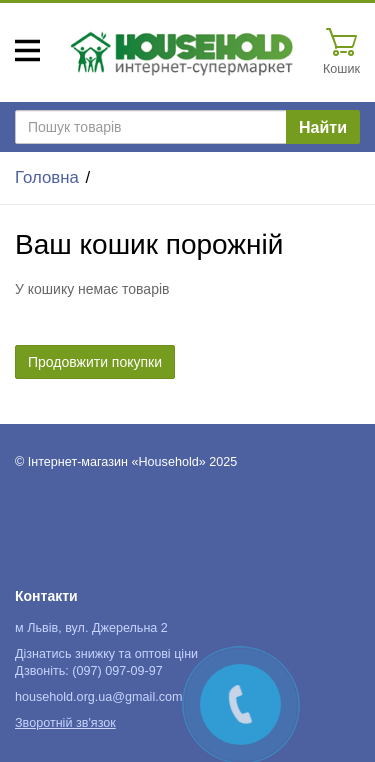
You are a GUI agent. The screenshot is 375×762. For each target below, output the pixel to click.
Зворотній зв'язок (65, 723)
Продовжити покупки (95, 362)
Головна (47, 177)
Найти (323, 127)
